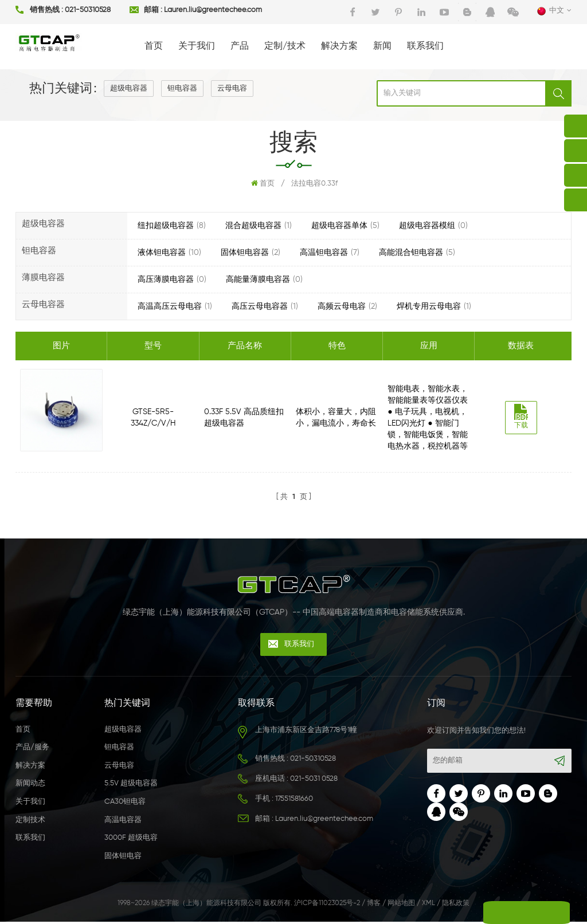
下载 (523, 416)
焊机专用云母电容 (429, 306)
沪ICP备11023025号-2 (327, 906)
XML (428, 906)
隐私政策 (456, 906)
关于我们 (197, 46)
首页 (154, 46)
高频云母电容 (342, 306)
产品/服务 (32, 750)
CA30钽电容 (125, 804)
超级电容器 (129, 89)
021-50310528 (88, 11)
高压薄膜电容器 (166, 280)
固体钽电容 (123, 858)
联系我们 (425, 46)
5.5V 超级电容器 (131, 786)
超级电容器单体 (339, 226)
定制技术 (30, 822)
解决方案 (339, 46)
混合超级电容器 (253, 226)
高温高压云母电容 (170, 306)
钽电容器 (182, 89)
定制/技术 (285, 46)
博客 (374, 906)
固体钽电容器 (245, 253)
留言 (483, 913)
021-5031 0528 (314, 781)
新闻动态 (30, 786)
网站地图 (401, 906)
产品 (240, 46)
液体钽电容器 (162, 253)
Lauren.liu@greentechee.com (213, 11)
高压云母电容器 (260, 306)
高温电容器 (123, 822)
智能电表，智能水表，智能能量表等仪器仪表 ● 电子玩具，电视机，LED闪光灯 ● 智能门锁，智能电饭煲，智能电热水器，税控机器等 (429, 418)
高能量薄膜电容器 (258, 280)
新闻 (382, 46)
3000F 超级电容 (131, 840)
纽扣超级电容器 (166, 226)
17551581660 (294, 801)
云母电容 (232, 89)
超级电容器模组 (427, 226)
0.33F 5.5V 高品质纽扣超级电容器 (244, 418)
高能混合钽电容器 (411, 253)
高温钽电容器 (324, 253)
